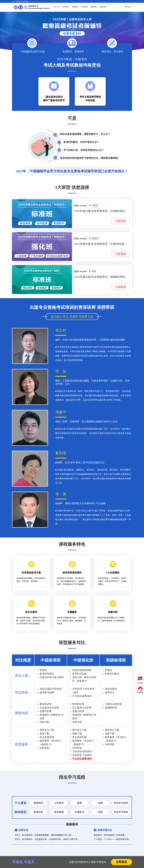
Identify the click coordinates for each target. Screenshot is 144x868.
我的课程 (94, 7)
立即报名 (121, 221)
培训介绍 (56, 7)
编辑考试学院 (32, 7)
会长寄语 (66, 7)
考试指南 (84, 7)
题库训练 (103, 7)
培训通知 (75, 7)
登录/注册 (127, 7)
